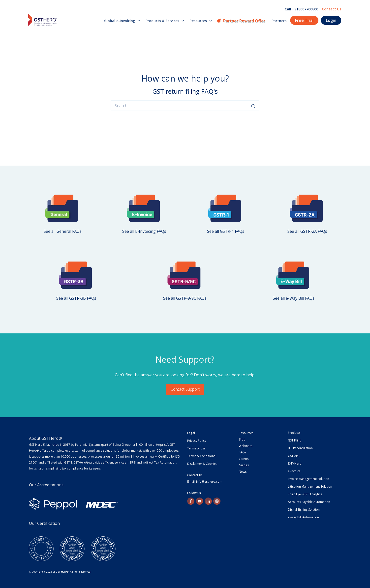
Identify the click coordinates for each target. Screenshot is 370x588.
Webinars (246, 446)
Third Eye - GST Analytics (305, 494)
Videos (244, 459)
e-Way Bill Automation (303, 517)
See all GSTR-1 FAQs (226, 231)
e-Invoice (294, 471)
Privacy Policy (197, 441)
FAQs (243, 452)
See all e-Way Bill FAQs (294, 298)
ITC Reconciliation (300, 448)
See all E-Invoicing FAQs (144, 231)
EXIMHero (295, 463)
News (243, 472)
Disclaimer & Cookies (202, 464)
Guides (244, 465)
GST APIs (294, 456)
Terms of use (196, 448)
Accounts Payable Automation (309, 502)
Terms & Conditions (201, 456)
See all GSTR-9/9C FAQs (185, 298)
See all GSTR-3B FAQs (76, 298)
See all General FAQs (63, 231)
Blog (242, 439)
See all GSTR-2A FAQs (307, 231)
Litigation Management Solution (310, 486)
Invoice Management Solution (308, 479)
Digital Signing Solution (304, 510)
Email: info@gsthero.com (205, 482)
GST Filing (295, 440)
